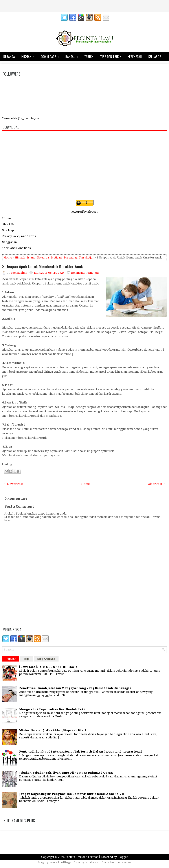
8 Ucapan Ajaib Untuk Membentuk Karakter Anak (42, 266)
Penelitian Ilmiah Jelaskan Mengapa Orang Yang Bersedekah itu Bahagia (75, 688)
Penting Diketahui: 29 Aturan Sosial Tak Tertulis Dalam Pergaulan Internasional (81, 752)
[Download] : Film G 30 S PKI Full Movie (48, 667)
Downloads (51, 55)
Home (6, 218)
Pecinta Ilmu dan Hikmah (82, 857)
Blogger (93, 212)
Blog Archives (46, 659)
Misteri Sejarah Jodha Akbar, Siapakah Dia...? (53, 730)
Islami (31, 257)
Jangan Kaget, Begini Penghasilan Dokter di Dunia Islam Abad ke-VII (72, 794)
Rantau (73, 55)
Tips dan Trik (112, 55)
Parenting (70, 257)
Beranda (9, 56)
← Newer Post (13, 484)
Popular (11, 659)
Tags (27, 659)
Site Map (8, 230)
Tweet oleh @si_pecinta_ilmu (21, 118)
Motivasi (56, 257)
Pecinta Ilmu (56, 862)
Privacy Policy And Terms (19, 236)
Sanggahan (9, 242)
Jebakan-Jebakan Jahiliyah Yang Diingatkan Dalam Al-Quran (66, 773)
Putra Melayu (92, 862)
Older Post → (157, 484)
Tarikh (89, 56)
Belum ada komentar (85, 273)
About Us (8, 224)
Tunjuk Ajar (86, 257)
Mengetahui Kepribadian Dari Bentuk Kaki (52, 709)
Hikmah (29, 55)
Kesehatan (135, 56)
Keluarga (155, 56)
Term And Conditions (17, 248)
